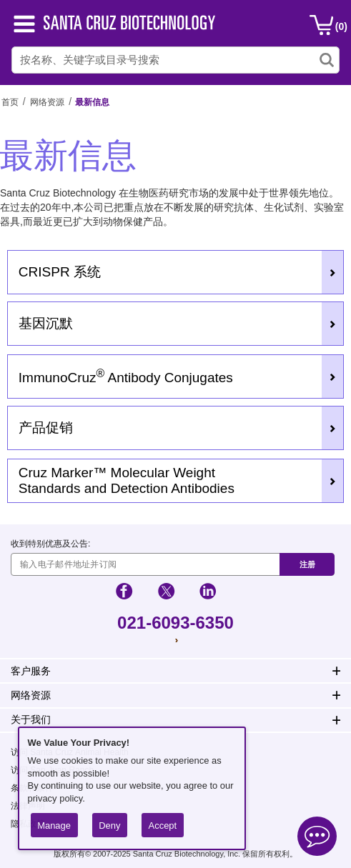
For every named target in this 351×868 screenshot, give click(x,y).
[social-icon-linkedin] (208, 593)
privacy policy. (56, 798)
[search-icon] (327, 60)
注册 (307, 564)
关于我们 (31, 719)
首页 (10, 102)
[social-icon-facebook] (124, 593)
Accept (163, 825)
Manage (54, 825)
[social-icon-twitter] (166, 593)
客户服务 (31, 671)
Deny (109, 825)
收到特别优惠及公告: (50, 544)
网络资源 (47, 102)
